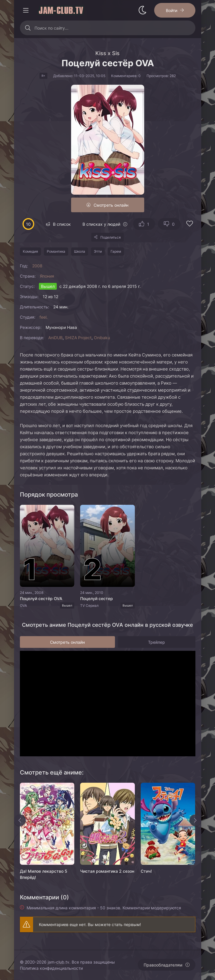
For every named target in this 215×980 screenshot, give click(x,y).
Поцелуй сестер (97, 598)
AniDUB (55, 338)
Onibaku (102, 338)
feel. (44, 317)
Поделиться (111, 237)
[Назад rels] (20, 820)
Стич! (146, 871)
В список (62, 224)
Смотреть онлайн (111, 205)
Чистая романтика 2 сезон (107, 871)
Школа (80, 251)
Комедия (30, 251)
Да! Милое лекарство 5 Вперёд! (44, 874)
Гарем (116, 251)
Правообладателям (163, 965)
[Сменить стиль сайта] (142, 10)
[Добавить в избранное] (190, 224)
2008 (37, 266)
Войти (172, 10)
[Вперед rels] (195, 820)
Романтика (56, 251)
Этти (98, 251)
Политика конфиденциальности (51, 968)
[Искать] (28, 28)
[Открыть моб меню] (26, 10)
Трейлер (156, 642)
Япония (47, 276)
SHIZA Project (78, 338)
